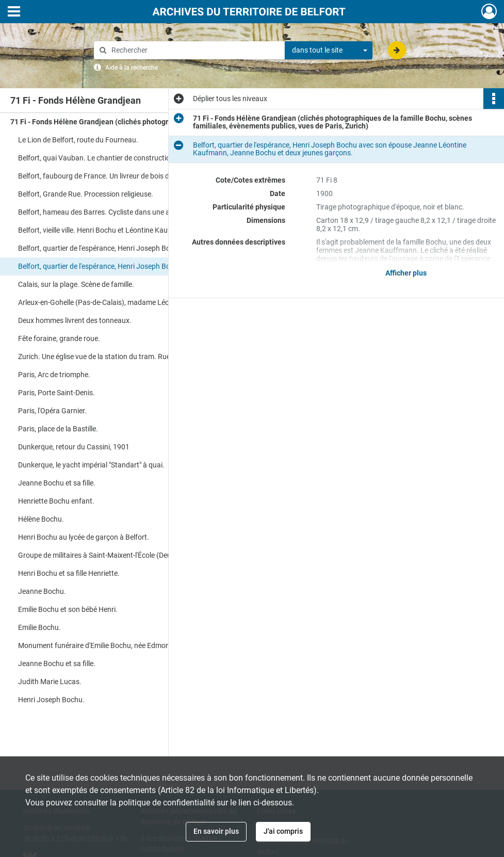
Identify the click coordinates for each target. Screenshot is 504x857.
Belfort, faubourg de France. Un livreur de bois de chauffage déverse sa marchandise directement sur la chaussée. (121, 176)
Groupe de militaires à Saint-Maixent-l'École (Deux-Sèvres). (110, 555)
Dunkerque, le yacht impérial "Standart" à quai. (91, 465)
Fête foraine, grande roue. (59, 338)
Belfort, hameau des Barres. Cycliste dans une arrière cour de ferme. (121, 212)
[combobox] (329, 51)
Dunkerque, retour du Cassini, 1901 (74, 447)
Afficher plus (406, 273)
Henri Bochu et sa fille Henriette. (69, 573)
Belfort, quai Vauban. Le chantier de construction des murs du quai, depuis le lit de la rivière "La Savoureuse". (121, 158)
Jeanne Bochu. (42, 591)
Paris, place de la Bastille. (58, 429)
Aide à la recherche (132, 68)
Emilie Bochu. (39, 627)
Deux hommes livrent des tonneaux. (75, 320)
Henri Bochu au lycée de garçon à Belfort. (84, 537)
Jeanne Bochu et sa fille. (57, 483)
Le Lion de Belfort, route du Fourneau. (78, 140)
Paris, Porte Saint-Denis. (56, 393)
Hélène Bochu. (41, 519)
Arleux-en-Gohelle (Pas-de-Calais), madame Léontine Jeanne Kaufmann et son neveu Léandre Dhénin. (121, 302)
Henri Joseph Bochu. (51, 700)
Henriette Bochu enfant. (56, 501)
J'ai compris (283, 831)
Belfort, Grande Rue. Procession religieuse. (86, 194)
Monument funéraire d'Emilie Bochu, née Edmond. (97, 645)
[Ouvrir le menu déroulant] (14, 12)
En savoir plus (216, 831)
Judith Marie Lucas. (50, 682)
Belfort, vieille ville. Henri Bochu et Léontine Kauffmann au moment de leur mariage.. (121, 230)
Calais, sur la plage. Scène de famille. (76, 284)
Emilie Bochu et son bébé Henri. (68, 609)
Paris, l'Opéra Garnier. (52, 411)
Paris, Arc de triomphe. (54, 375)
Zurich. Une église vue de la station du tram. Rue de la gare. (111, 357)
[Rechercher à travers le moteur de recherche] (194, 50)
